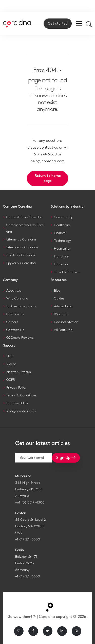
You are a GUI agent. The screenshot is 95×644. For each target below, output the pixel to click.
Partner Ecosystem (21, 306)
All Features (63, 330)
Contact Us (15, 330)
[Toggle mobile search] (89, 24)
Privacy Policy (16, 388)
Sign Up (66, 458)
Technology (62, 241)
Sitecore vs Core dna (22, 247)
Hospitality (62, 249)
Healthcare (62, 225)
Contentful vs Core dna (24, 217)
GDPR (11, 380)
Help (10, 356)
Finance (60, 233)
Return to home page (48, 178)
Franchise (61, 256)
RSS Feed (61, 314)
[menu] (79, 23)
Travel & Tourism (67, 272)
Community (63, 217)
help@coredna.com (48, 161)
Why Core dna (17, 298)
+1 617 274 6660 (28, 539)
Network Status (19, 372)
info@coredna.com (21, 411)
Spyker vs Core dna (21, 263)
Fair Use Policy (17, 403)
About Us (14, 291)
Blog (57, 291)
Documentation (66, 322)
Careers (12, 322)
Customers (15, 314)
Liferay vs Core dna (21, 239)
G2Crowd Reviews (20, 338)
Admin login (63, 306)
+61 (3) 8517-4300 (30, 502)
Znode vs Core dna (21, 255)
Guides (59, 298)
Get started (58, 23)
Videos (11, 364)
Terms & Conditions (22, 395)
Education (62, 264)
